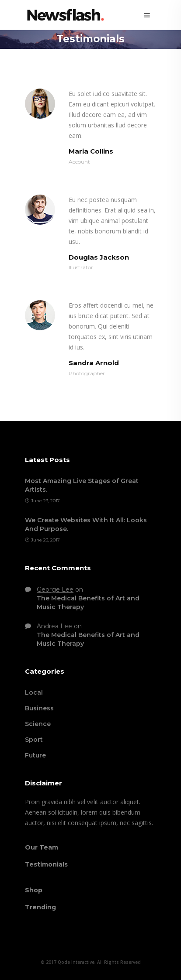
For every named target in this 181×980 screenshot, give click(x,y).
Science (38, 724)
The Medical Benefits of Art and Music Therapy (88, 603)
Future (35, 755)
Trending (40, 907)
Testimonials (46, 864)
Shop (34, 890)
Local (34, 692)
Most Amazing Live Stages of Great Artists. (82, 485)
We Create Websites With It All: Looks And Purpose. (86, 524)
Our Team (42, 847)
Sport (34, 740)
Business (39, 708)
